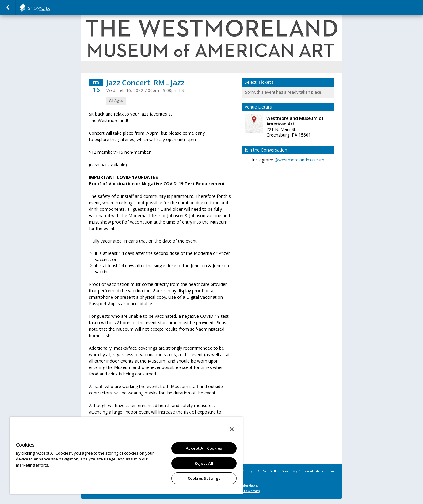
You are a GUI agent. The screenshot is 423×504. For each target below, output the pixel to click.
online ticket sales (247, 491)
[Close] (232, 429)
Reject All (204, 463)
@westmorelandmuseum (299, 160)
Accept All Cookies (204, 448)
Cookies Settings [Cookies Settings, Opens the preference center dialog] (204, 478)
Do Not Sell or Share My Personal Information (295, 471)
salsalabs (50, 8)
